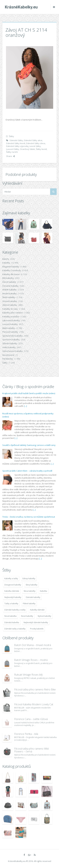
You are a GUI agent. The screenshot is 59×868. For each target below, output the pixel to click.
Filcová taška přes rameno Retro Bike (35, 689)
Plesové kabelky (10, 332)
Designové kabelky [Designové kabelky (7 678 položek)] (13, 585)
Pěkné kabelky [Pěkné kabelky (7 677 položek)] (29, 604)
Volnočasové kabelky (13, 351)
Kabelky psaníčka (11, 317)
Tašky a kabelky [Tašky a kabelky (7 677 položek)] (11, 604)
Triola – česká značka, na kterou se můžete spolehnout (29, 517)
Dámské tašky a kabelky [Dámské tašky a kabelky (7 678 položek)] (15, 629)
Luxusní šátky (13, 149)
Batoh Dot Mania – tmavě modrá (33, 645)
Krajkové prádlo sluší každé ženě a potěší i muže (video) (29, 393)
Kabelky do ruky (10, 309)
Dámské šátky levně (16, 143)
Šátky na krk (12, 152)
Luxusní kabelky (10, 324)
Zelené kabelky (10, 305)
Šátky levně (41, 149)
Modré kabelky (10, 294)
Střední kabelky (10, 343)
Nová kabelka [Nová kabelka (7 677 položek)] (10, 616)
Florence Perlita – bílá (26, 734)
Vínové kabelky (10, 301)
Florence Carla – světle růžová (31, 719)
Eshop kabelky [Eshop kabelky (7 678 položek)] (29, 578)
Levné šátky (35, 146)
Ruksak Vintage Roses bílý (28, 675)
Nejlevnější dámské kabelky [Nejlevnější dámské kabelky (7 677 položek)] (36, 622)
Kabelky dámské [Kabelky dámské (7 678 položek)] (37, 610)
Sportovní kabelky (11, 340)
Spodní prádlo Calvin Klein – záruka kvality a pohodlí (27, 471)
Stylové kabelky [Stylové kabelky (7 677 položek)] (44, 616)
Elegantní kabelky (11, 267)
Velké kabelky (9, 347)
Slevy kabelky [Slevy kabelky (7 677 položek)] (31, 585)
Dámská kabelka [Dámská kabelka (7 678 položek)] (12, 622)
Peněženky (8, 359)
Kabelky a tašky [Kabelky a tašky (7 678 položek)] (11, 578)
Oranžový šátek (27, 149)
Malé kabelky (9, 328)
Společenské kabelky (13, 336)
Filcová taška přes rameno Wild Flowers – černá (31, 750)
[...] (26, 406)
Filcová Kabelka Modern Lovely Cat (34, 704)
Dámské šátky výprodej (17, 146)
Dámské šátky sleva (36, 143)
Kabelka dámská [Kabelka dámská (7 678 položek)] (12, 591)
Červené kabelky (10, 286)
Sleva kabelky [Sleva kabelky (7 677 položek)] (29, 591)
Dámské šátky (16, 140)
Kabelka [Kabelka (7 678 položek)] (44, 591)
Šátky (11, 136)
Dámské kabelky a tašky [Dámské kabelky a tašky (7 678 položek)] (15, 610)
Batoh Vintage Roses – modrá (31, 660)
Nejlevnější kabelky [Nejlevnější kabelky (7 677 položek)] (13, 597)
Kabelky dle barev (11, 274)
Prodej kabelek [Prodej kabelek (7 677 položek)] (37, 629)
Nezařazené (8, 355)
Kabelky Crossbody (12, 270)
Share (10, 156)
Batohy (6, 259)
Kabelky (6, 263)
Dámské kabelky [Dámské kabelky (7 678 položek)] (33, 597)
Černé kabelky (9, 282)
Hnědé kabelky (10, 290)
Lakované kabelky (11, 320)
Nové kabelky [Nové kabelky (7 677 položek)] (27, 616)
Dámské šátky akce (33, 140)
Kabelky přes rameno (13, 313)
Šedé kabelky (9, 297)
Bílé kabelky (8, 278)
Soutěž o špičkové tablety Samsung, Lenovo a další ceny (29, 445)
